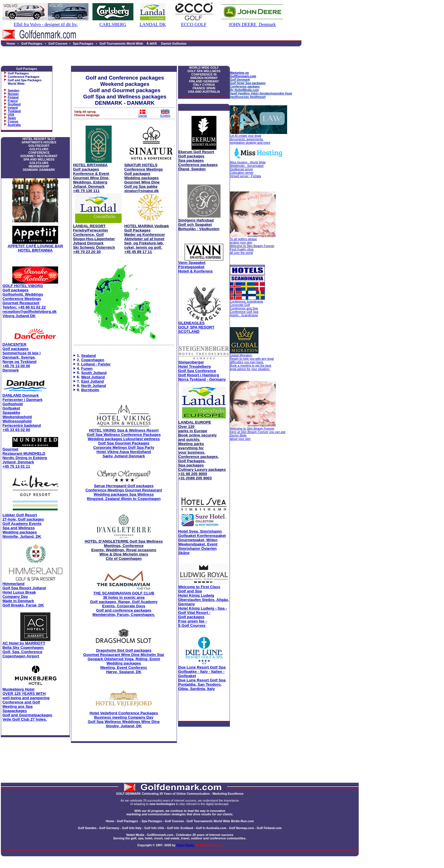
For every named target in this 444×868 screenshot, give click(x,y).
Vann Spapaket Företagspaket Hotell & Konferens (196, 267)
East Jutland (92, 381)
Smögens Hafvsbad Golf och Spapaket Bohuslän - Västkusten (199, 225)
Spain (12, 118)
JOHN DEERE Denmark (252, 24)
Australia (14, 125)
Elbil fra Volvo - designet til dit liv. (46, 24)
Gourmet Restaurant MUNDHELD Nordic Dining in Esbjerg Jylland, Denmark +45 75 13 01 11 (25, 458)
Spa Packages (83, 44)
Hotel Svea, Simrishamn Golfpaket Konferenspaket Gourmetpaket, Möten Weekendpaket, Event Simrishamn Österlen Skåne (202, 542)
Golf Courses (58, 44)
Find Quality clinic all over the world (252, 249)
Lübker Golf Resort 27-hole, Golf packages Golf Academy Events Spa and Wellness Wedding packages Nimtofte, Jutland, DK (23, 526)
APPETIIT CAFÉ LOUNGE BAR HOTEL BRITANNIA (35, 248)
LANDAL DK (153, 24)
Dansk (143, 114)
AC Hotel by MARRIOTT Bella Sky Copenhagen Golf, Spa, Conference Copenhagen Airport (24, 650)
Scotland (14, 104)
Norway (13, 94)
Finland (13, 97)
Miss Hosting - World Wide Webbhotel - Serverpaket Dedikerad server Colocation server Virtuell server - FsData (248, 169)
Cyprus (13, 121)
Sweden (13, 90)
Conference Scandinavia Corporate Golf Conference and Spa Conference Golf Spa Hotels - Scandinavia (246, 308)
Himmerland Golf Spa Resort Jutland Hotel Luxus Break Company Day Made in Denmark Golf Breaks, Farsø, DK (24, 594)
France (13, 101)
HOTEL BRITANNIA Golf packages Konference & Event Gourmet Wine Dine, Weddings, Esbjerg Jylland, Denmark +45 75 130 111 (91, 178)
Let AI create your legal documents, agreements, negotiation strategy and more (250, 139)
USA (11, 114)
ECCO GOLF (194, 24)
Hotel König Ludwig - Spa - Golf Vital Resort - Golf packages (204, 606)
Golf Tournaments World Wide (121, 44)
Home (11, 44)
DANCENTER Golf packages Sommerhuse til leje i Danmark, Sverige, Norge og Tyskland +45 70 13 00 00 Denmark (21, 357)
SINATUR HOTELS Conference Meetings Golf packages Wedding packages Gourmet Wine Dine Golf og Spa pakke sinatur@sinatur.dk (144, 178)
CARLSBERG (113, 24)
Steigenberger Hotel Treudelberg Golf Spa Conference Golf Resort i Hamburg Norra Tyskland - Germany (202, 371)
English (165, 114)
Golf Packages (32, 44)
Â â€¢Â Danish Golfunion (166, 44)
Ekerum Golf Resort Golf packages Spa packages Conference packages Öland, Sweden (198, 160)
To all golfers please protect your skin (243, 241)
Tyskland (14, 111)
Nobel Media (185, 845)
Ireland (13, 108)
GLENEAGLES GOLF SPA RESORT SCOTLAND (196, 327)
